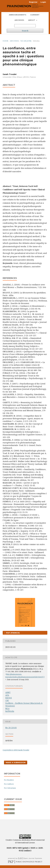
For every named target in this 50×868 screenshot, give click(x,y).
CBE (7, 700)
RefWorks (10, 711)
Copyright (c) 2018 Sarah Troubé (16, 750)
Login (43, 2)
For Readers (9, 780)
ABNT (8, 692)
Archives (19, 20)
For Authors (9, 784)
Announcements (18, 15)
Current (35, 15)
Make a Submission (16, 762)
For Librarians (10, 788)
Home (5, 41)
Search (25, 31)
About (32, 20)
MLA (7, 708)
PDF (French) (13, 633)
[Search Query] (25, 26)
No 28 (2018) (26, 41)
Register (33, 2)
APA (7, 695)
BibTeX (9, 698)
